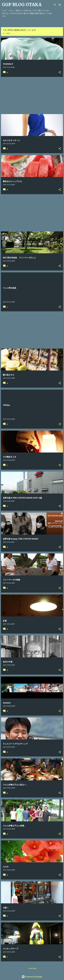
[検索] (55, 5)
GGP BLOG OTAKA (22, 5)
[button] (60, 72)
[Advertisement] (32, 95)
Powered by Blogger (32, 977)
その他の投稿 (32, 968)
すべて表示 (6, 33)
